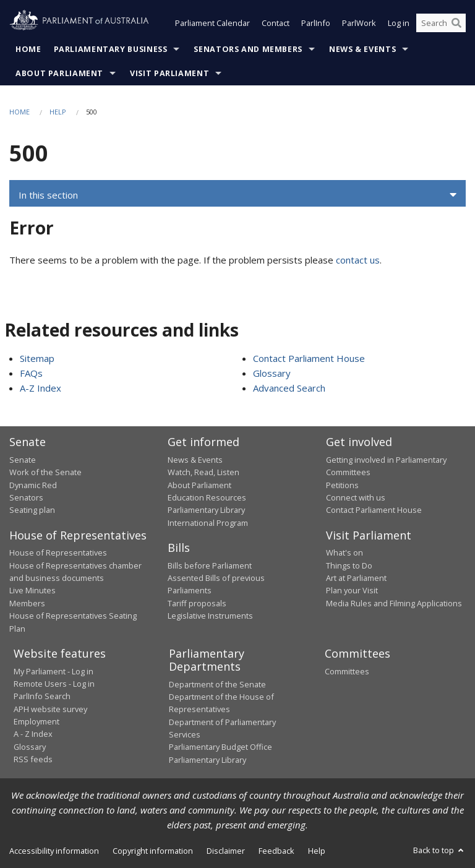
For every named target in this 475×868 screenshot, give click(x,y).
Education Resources (207, 497)
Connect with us (356, 497)
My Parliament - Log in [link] (53, 671)
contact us (358, 260)
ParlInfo (316, 24)
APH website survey (50, 709)
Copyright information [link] (153, 851)
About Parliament (59, 73)
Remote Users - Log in (54, 684)
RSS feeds (33, 760)
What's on (344, 553)
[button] (237, 196)
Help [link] (317, 851)
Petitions (342, 485)
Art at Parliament (356, 578)
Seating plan (32, 510)
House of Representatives (58, 553)
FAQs (31, 374)
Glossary (272, 374)
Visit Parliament (169, 73)
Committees (347, 671)
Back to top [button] (439, 851)
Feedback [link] (276, 851)
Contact (276, 24)
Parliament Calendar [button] (212, 24)
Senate (23, 460)
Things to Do (349, 565)
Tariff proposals (197, 603)
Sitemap (37, 359)
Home (28, 49)
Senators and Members (248, 49)
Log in (399, 24)
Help (58, 112)
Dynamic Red (33, 485)
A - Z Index (33, 734)
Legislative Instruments (210, 616)
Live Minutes (32, 591)
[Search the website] (441, 24)
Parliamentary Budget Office (220, 747)
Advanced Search (289, 389)
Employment (36, 722)
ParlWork (359, 24)
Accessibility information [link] (54, 851)
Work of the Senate (45, 473)
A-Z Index (41, 389)
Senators (26, 497)
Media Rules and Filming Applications (394, 603)
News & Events (362, 49)
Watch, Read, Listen (203, 473)
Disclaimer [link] (226, 851)
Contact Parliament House (309, 359)
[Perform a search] (456, 24)
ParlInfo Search (42, 697)
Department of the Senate (217, 684)
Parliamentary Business (111, 49)
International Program (208, 523)
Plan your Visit (352, 591)
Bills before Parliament (210, 565)
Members (27, 603)
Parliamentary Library (206, 510)
